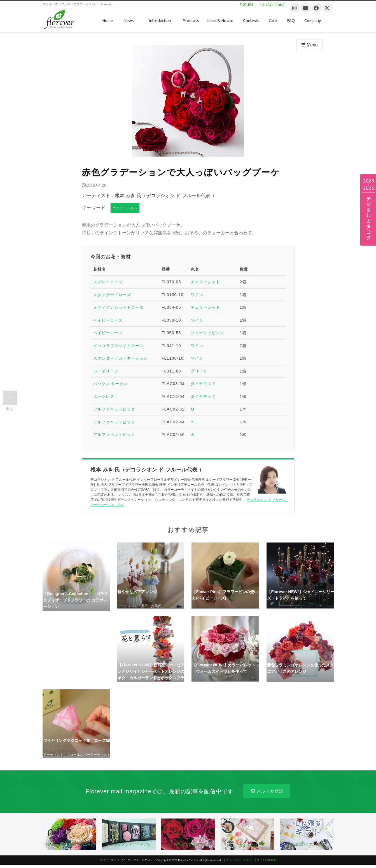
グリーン (199, 371)
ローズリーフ (106, 371)
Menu (309, 45)
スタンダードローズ (112, 295)
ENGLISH (246, 5)
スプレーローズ (108, 282)
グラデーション (125, 208)
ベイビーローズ (108, 320)
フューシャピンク (207, 333)
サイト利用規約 (267, 860)
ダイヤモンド (203, 384)
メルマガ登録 (267, 791)
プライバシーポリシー (240, 860)
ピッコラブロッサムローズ (118, 346)
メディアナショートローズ (118, 307)
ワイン (197, 295)
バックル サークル (111, 384)
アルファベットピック (114, 409)
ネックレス (104, 397)
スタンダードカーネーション (121, 358)
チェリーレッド (205, 282)
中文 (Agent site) (272, 5)
